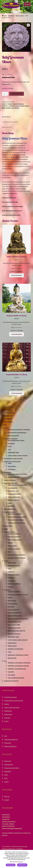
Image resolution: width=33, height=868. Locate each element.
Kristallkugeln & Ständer (14, 494)
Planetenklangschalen (14, 477)
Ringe (10, 552)
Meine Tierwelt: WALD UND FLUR (17, 631)
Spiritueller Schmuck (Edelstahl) (17, 558)
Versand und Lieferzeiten (12, 768)
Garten (10, 446)
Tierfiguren (11, 587)
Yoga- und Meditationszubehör (16, 678)
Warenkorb (8, 771)
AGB (6, 736)
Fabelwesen (13, 106)
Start (5, 16)
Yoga (5, 661)
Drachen (10, 598)
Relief (4, 108)
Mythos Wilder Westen (10, 509)
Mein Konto (8, 761)
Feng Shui (7, 428)
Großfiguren (11, 572)
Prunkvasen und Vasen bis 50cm (16, 523)
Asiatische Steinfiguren (14, 592)
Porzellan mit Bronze (10, 512)
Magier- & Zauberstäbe (14, 497)
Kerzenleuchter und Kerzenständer (17, 517)
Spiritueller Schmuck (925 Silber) (17, 555)
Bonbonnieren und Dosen (15, 514)
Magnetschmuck (12, 546)
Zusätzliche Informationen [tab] (10, 122)
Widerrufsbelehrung (10, 746)
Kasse (6, 775)
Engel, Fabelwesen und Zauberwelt (17, 485)
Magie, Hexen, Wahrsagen (11, 483)
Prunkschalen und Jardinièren (16, 520)
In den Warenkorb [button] (17, 275)
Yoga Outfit (11, 672)
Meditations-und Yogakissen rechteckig (18, 666)
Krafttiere (11, 543)
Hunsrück (22, 106)
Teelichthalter (12, 469)
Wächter (17, 108)
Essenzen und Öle (13, 488)
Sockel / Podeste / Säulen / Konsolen (18, 455)
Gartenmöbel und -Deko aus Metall (13, 458)
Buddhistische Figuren (14, 566)
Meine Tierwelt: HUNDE (14, 625)
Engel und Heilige (13, 604)
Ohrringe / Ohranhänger (14, 549)
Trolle (10, 652)
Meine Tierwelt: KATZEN (14, 628)
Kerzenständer (12, 466)
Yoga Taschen (12, 675)
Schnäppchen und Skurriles (11, 681)
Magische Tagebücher (14, 500)
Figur (18, 106)
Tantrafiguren (12, 581)
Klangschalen (7, 472)
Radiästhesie (11, 506)
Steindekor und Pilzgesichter (16, 649)
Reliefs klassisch (12, 643)
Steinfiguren (11, 16)
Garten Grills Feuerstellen (11, 439)
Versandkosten (8, 75)
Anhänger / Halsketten (14, 534)
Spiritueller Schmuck (10, 532)
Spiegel (6, 529)
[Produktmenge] (5, 94)
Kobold (27, 106)
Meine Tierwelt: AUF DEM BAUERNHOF (18, 619)
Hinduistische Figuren (14, 575)
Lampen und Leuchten (10, 480)
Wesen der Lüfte (12, 658)
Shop (5, 425)
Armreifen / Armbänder (14, 537)
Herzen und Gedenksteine (15, 613)
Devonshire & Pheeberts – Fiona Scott (18, 595)
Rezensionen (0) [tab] (7, 127)
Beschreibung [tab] (6, 117)
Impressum (8, 743)
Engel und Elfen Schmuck (15, 540)
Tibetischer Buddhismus (14, 584)
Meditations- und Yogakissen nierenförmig (19, 663)
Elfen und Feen (12, 601)
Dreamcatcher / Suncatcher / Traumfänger (19, 429)
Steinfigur (8, 108)
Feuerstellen (11, 443)
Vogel (13, 108)
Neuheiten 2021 (8, 413)
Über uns (7, 796)
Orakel (10, 503)
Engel (10, 569)
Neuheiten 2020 (8, 416)
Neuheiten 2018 (8, 422)
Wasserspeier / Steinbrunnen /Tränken (18, 655)
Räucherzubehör (8, 526)
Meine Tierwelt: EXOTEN (14, 622)
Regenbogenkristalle (13, 436)
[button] (28, 25)
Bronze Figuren (12, 563)
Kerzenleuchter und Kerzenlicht (12, 461)
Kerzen (10, 463)
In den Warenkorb (17, 94)
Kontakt (7, 800)
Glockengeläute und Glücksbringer (17, 433)
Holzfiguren (11, 578)
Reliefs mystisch (20, 16)
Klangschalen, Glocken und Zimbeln (18, 474)
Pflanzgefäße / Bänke (14, 452)
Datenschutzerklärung (11, 739)
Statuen (6, 561)
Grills (9, 449)
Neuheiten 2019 (8, 419)
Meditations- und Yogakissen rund (17, 669)
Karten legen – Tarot (13, 491)
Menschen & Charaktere (14, 634)
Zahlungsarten (9, 764)
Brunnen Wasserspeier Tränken (16, 440)
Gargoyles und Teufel (14, 610)
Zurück (6, 721)
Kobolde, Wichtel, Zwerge (15, 616)
